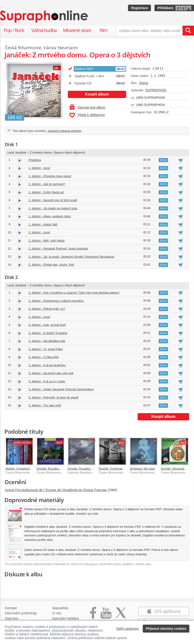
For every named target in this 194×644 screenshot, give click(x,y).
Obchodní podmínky (21, 613)
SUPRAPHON (156, 90)
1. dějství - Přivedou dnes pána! (50, 176)
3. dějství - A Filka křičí (44, 357)
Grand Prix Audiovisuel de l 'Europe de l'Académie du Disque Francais (56, 490)
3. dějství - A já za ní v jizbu (47, 381)
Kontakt (11, 608)
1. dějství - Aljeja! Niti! (43, 224)
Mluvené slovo (77, 30)
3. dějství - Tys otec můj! (45, 405)
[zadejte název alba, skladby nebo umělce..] (149, 31)
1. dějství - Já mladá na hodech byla (53, 208)
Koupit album (97, 94)
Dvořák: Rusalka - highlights (55, 469)
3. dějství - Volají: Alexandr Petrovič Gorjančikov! (61, 389)
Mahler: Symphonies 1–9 (22, 469)
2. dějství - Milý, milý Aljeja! (47, 241)
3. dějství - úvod (39, 317)
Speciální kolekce (66, 618)
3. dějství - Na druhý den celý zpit (51, 373)
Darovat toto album (87, 107)
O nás (57, 613)
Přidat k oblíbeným (87, 115)
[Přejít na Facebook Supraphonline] (93, 615)
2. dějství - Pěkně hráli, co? (47, 309)
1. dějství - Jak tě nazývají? (47, 184)
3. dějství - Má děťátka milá (47, 341)
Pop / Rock (14, 30)
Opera (144, 83)
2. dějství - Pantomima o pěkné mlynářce (56, 301)
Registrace (139, 8)
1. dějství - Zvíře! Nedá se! (46, 192)
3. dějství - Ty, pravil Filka (46, 349)
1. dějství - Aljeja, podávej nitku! (50, 216)
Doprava (11, 618)
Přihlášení (165, 8)
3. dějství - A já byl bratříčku (47, 365)
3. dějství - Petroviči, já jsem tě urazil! (54, 397)
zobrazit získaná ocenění (65, 131)
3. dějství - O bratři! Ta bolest (48, 333)
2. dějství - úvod (39, 232)
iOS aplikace (164, 611)
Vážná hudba (44, 30)
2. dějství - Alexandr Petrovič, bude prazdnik (58, 248)
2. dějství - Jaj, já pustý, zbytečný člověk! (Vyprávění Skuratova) (71, 257)
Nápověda (60, 608)
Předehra (35, 160)
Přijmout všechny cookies (166, 629)
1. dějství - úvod (39, 168)
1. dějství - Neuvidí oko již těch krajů (53, 200)
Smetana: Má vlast (142, 469)
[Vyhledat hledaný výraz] (188, 31)
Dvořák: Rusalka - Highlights (87, 469)
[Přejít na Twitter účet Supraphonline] (121, 615)
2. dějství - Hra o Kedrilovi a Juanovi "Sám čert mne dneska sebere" (74, 293)
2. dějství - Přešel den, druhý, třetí (51, 265)
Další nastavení (128, 629)
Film (104, 30)
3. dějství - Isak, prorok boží (47, 325)
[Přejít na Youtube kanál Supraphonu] (106, 615)
